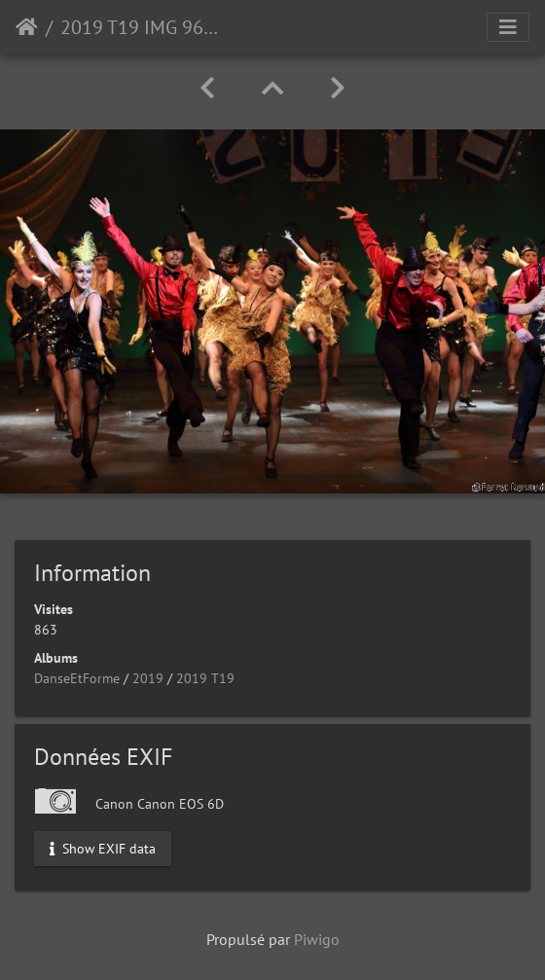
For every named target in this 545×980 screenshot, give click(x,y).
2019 (148, 678)
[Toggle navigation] (508, 27)
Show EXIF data (103, 849)
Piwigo (317, 939)
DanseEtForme (77, 678)
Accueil (27, 27)
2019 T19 (205, 678)
